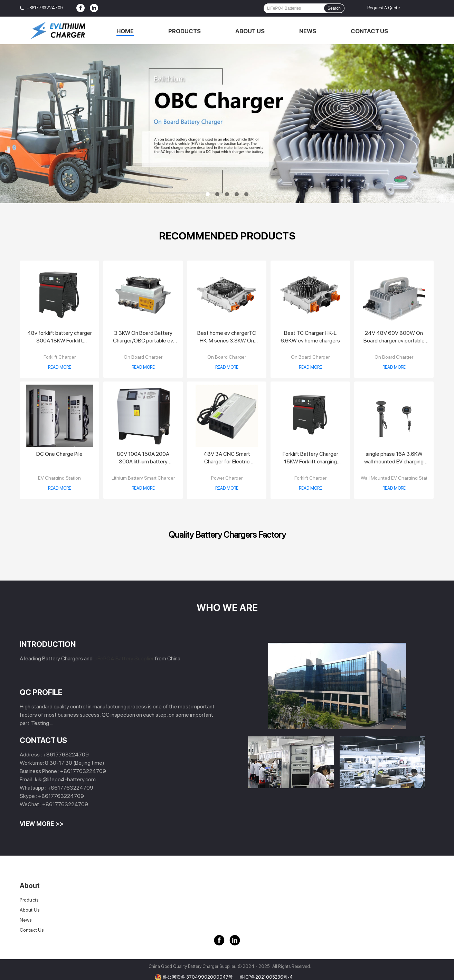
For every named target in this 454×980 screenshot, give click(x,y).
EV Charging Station (59, 478)
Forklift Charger (60, 357)
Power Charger (227, 478)
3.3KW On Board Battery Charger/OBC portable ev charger (143, 337)
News (308, 31)
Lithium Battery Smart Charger (143, 478)
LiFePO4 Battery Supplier (124, 658)
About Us (250, 31)
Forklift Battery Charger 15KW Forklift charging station (310, 458)
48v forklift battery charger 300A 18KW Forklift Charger (60, 337)
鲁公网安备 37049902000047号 (198, 977)
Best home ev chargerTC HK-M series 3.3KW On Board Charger (227, 337)
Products (185, 31)
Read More (60, 367)
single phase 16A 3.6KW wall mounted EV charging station (394, 458)
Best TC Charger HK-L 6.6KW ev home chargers (310, 337)
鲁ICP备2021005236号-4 (266, 977)
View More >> (42, 824)
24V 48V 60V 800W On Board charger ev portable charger (394, 337)
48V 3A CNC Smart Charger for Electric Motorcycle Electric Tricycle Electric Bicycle (227, 458)
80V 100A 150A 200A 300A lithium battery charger (143, 458)
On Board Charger (143, 357)
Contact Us (369, 31)
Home (125, 31)
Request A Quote (384, 8)
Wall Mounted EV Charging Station (397, 478)
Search (334, 8)
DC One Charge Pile (59, 454)
